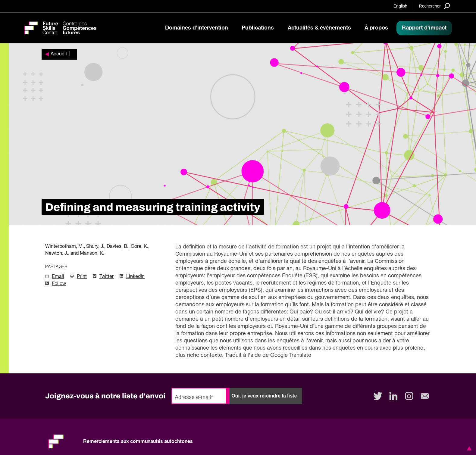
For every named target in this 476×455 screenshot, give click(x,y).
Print (82, 277)
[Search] (435, 6)
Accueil (59, 54)
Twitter (106, 277)
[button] (468, 448)
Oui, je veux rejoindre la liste (264, 396)
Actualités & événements (319, 28)
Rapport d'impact (424, 28)
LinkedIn (135, 277)
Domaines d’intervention (197, 28)
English (400, 6)
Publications (258, 28)
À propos (376, 28)
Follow (59, 284)
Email (58, 277)
